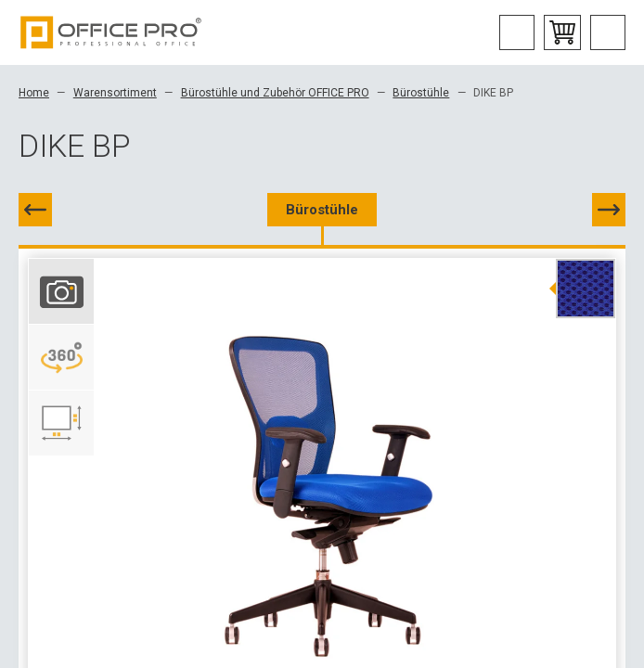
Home (34, 93)
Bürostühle (421, 93)
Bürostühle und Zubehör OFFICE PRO (275, 93)
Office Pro (111, 32)
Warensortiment (115, 93)
